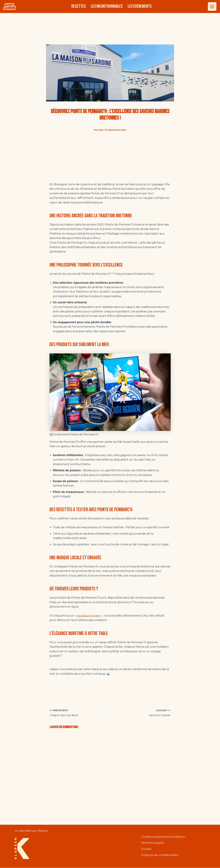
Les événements (140, 6)
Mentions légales (152, 843)
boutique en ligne (89, 616)
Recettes (79, 6)
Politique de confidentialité (160, 855)
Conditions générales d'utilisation (163, 837)
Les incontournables (107, 6)
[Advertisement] (110, 27)
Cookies (146, 849)
